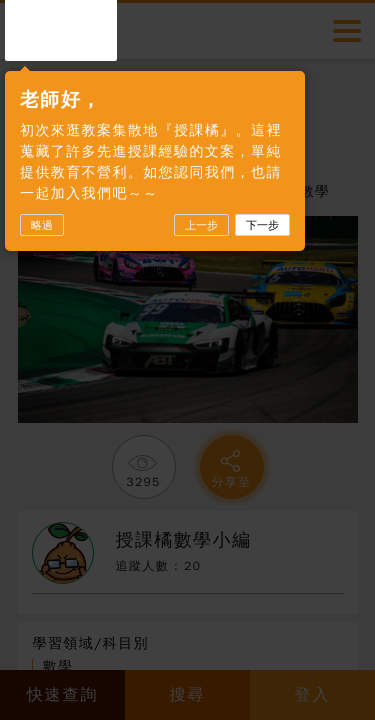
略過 (42, 225)
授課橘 (61, 29)
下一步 (262, 225)
